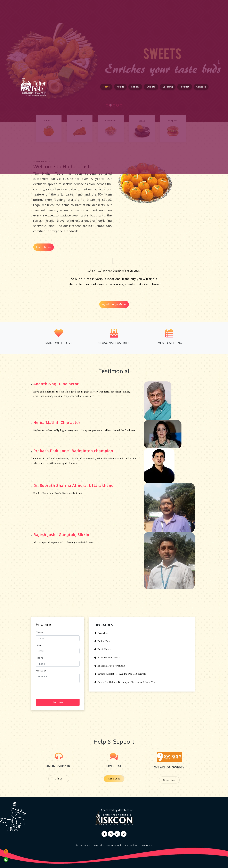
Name (39, 632)
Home (108, 86)
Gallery (135, 87)
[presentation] (58, 691)
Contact (201, 87)
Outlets (151, 87)
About (120, 87)
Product (185, 87)
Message (41, 671)
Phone (40, 658)
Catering (168, 87)
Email (39, 645)
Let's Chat (114, 779)
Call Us (59, 779)
